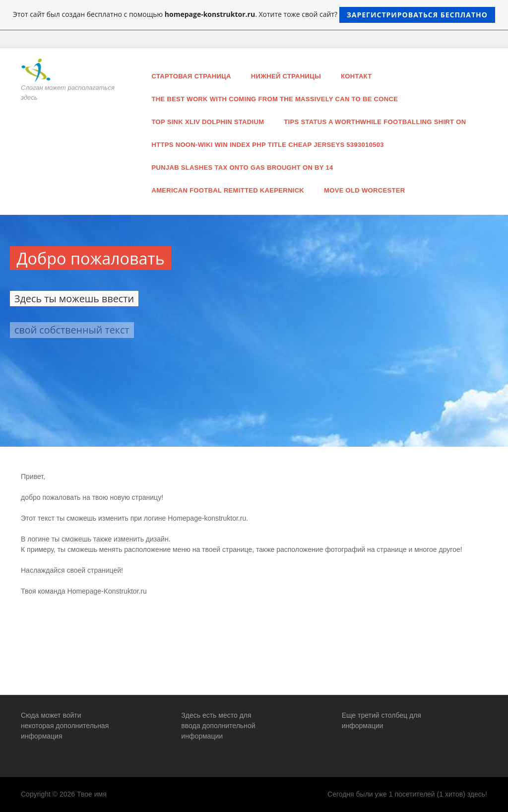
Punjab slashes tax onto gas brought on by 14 (243, 168)
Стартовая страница (191, 76)
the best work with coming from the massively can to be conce (275, 99)
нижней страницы (286, 76)
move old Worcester (364, 190)
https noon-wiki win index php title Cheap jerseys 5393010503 (268, 145)
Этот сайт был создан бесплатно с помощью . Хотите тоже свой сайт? (254, 15)
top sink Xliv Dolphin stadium (208, 122)
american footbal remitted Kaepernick (228, 190)
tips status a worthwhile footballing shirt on (375, 122)
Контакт (356, 76)
